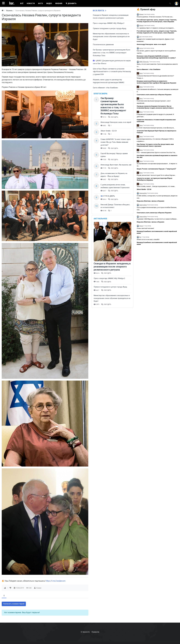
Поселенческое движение (103, 45)
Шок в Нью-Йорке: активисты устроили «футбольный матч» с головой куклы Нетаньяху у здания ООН (112, 72)
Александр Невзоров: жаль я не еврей (116, 122)
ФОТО (41, 3)
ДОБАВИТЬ (71, 3)
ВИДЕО (49, 3)
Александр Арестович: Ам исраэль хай (116, 165)
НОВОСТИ (31, 3)
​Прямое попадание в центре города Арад (110, 28)
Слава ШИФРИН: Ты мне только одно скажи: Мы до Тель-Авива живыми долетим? (116, 142)
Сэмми (39, 588)
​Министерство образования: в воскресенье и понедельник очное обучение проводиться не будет (111, 36)
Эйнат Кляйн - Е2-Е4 (109, 131)
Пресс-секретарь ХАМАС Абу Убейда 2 (109, 23)
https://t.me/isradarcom (56, 581)
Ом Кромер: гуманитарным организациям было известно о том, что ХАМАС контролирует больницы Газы (112, 53)
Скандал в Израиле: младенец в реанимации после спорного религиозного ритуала (112, 267)
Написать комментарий (14, 604)
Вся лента (100, 11)
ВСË (22, 3)
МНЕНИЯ (59, 3)
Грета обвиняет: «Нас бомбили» (105, 88)
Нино (141, 73)
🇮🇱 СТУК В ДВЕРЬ (108, 196)
